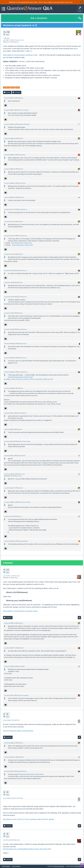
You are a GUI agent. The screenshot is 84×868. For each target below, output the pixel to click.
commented (7, 98)
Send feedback (6, 866)
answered (5, 576)
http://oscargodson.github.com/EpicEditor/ (18, 731)
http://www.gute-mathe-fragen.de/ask (31, 774)
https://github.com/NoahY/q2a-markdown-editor (20, 611)
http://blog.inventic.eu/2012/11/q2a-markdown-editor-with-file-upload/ (28, 819)
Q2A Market (79, 866)
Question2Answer (59, 866)
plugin (17, 87)
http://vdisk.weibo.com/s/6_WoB (22, 245)
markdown (6, 87)
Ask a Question (39, 18)
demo (50, 2)
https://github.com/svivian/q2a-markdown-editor (20, 55)
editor (12, 87)
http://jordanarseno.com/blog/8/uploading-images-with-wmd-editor (27, 849)
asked (5, 40)
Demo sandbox (16, 866)
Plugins (17, 40)
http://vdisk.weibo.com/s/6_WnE (22, 243)
